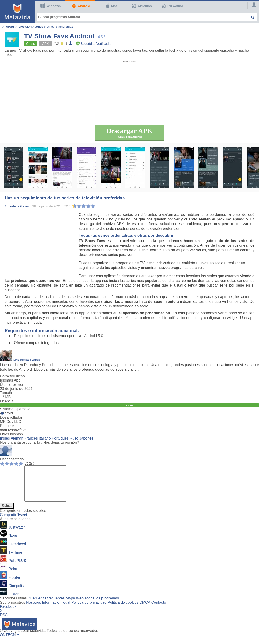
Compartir (9, 522)
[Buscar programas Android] (147, 17)
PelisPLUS (17, 568)
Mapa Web (75, 605)
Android (81, 6)
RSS (4, 622)
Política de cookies (123, 609)
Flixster (14, 584)
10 (22, 463)
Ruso (74, 438)
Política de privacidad (89, 609)
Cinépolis (16, 593)
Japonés (86, 438)
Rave (13, 543)
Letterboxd (17, 551)
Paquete (7, 426)
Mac (111, 6)
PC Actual (172, 6)
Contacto (159, 609)
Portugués (60, 438)
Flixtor (13, 601)
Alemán (17, 438)
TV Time (15, 559)
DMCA (145, 609)
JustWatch (17, 534)
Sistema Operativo (15, 409)
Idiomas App (10, 380)
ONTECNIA (10, 642)
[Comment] (48, 487)
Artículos (142, 6)
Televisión (24, 27)
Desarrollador (11, 417)
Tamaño (7, 393)
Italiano (45, 438)
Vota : (29, 463)
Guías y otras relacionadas (54, 27)
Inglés (5, 438)
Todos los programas (102, 605)
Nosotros (34, 609)
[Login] (252, 6)
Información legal (56, 609)
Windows (51, 6)
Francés (31, 438)
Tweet (22, 522)
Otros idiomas (11, 434)
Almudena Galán (26, 360)
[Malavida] (17, 12)
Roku (13, 576)
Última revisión (12, 384)
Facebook (8, 614)
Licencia (7, 401)
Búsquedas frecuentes (46, 605)
